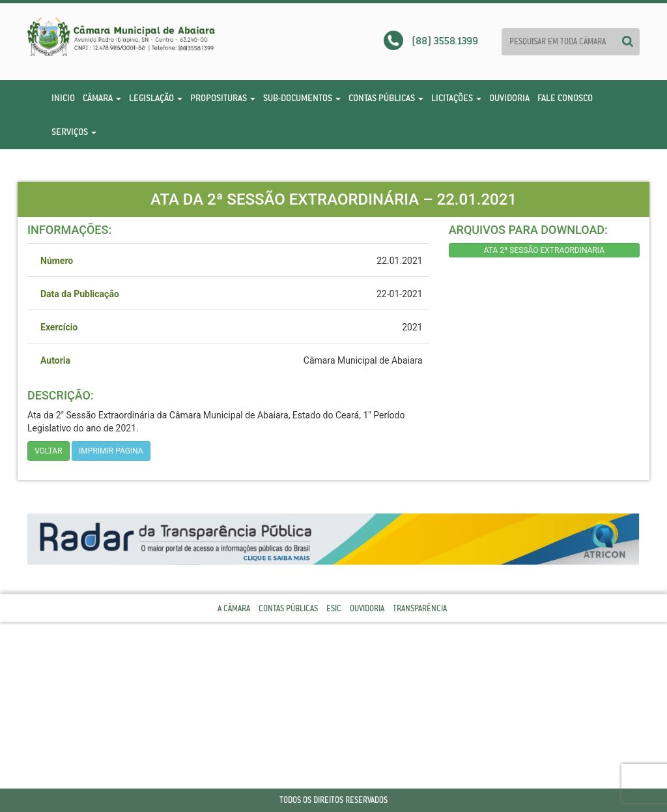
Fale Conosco (565, 98)
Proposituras (223, 98)
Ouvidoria (509, 98)
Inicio (63, 98)
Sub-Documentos (302, 98)
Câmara (102, 98)
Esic (334, 608)
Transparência (420, 608)
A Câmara (234, 608)
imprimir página (111, 451)
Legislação (156, 98)
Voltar (49, 451)
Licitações (456, 98)
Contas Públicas (386, 98)
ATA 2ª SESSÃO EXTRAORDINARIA (544, 250)
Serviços (74, 132)
